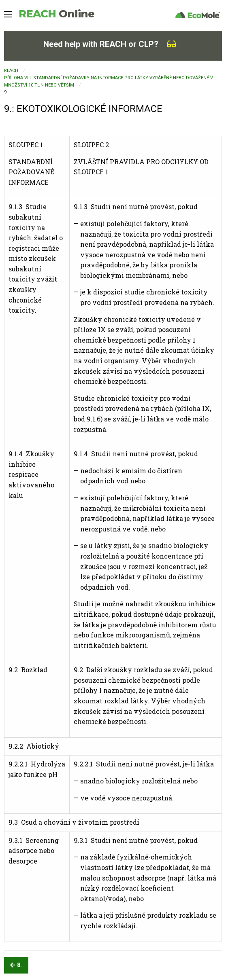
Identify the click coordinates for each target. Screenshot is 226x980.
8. (16, 965)
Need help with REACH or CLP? (110, 44)
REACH (56, 14)
